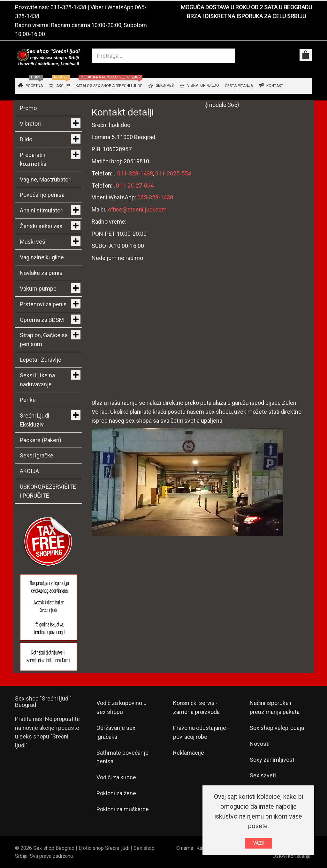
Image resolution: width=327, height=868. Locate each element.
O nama (185, 848)
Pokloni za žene (116, 793)
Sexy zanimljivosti (273, 760)
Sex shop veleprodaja (277, 728)
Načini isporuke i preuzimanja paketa (275, 707)
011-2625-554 (173, 173)
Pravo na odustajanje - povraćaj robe (201, 732)
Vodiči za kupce (116, 777)
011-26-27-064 (135, 185)
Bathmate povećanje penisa (122, 757)
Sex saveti (263, 775)
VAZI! (259, 843)
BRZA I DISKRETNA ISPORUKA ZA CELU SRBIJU (246, 16)
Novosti (260, 744)
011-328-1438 (68, 7)
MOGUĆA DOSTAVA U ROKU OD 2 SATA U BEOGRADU (246, 7)
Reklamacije (189, 753)
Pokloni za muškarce (123, 809)
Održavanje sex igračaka (116, 732)
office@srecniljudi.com (137, 209)
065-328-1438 (155, 197)
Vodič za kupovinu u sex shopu (122, 707)
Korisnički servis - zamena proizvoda (196, 707)
